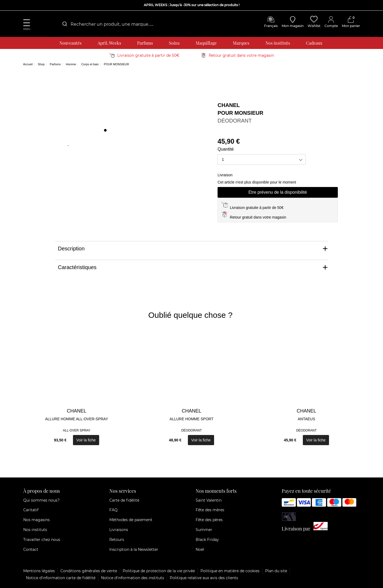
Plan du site (276, 571)
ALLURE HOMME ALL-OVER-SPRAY (77, 419)
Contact (31, 549)
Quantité (226, 149)
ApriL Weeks (109, 43)
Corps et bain (90, 64)
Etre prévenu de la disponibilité (278, 192)
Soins (174, 43)
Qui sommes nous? (41, 500)
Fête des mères (210, 510)
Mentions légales (39, 571)
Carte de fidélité (124, 500)
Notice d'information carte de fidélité (61, 578)
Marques (241, 43)
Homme (71, 64)
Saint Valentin (209, 500)
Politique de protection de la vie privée (159, 571)
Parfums (145, 43)
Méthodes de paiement (131, 520)
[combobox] (111, 24)
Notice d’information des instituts (133, 578)
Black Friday (207, 540)
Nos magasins (36, 520)
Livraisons (119, 530)
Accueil (28, 64)
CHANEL (229, 105)
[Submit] (64, 24)
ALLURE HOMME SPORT (192, 419)
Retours (117, 540)
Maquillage (206, 43)
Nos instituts (278, 43)
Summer (204, 530)
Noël (200, 549)
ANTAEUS (306, 419)
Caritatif (31, 510)
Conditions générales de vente (89, 571)
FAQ (113, 510)
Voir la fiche (86, 440)
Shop (41, 64)
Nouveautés (70, 43)
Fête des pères (209, 520)
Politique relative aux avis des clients (204, 578)
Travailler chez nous (42, 540)
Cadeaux (314, 43)
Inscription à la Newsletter (134, 549)
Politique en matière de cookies (230, 571)
